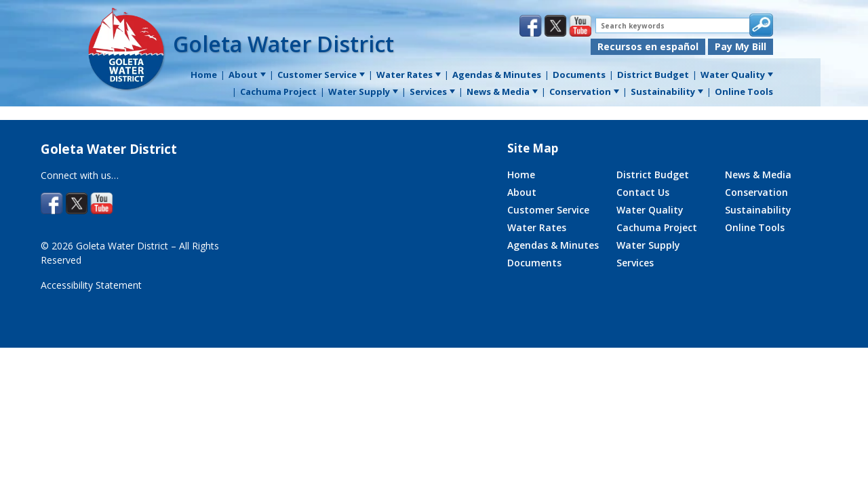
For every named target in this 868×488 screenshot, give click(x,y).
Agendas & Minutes (553, 245)
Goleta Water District (283, 44)
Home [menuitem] (204, 75)
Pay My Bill (741, 46)
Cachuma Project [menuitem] (278, 91)
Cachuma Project (657, 227)
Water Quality (650, 210)
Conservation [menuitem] (584, 91)
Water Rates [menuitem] (409, 75)
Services (635, 263)
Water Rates (537, 227)
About (522, 192)
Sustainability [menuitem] (667, 91)
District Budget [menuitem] (653, 75)
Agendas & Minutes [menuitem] (497, 75)
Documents (534, 263)
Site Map (533, 148)
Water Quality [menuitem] (737, 75)
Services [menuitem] (432, 91)
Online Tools (755, 227)
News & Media (758, 175)
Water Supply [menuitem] (363, 91)
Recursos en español (648, 46)
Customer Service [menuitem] (321, 75)
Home (521, 175)
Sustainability (758, 210)
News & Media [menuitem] (502, 91)
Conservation (756, 192)
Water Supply (648, 245)
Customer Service (548, 210)
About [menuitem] (247, 75)
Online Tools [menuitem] (744, 91)
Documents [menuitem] (579, 75)
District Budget (653, 175)
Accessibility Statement (91, 285)
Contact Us (643, 192)
